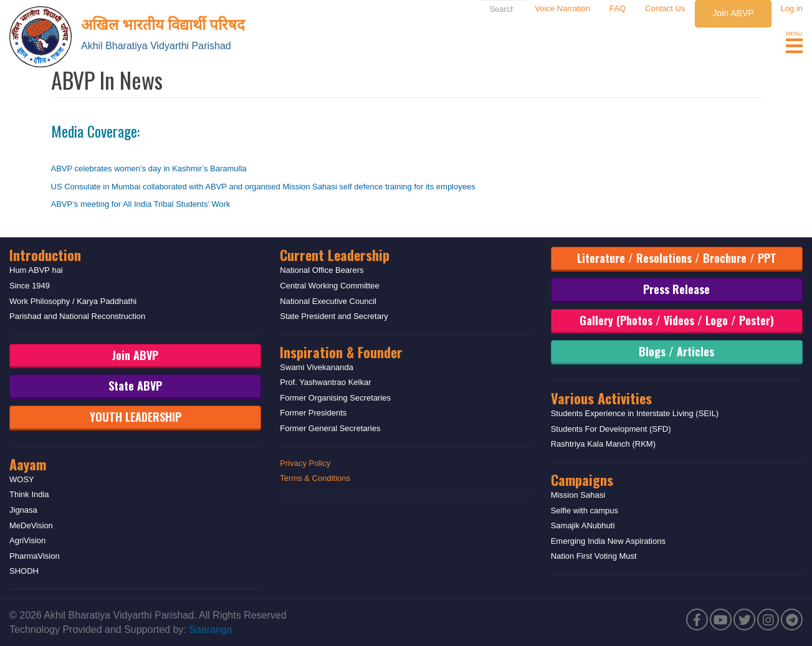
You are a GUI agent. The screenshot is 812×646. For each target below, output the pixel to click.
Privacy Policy (305, 463)
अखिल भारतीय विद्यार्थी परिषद (163, 23)
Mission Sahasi (578, 495)
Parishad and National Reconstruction (77, 316)
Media (541, 44)
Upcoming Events (471, 44)
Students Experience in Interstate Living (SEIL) (635, 413)
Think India (29, 494)
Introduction (45, 255)
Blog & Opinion (604, 44)
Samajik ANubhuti (583, 525)
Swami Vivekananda (317, 367)
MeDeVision (31, 525)
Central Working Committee (329, 286)
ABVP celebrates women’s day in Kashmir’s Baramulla (149, 169)
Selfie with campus (585, 511)
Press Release (676, 289)
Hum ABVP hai (36, 270)
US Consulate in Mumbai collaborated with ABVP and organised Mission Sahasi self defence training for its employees (263, 187)
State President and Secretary (334, 316)
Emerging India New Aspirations (608, 541)
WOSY (22, 479)
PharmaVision (35, 556)
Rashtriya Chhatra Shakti (719, 44)
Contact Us (665, 8)
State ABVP (135, 386)
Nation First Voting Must (594, 556)
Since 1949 (30, 286)
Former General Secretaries (330, 428)
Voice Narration (562, 8)
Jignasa (23, 510)
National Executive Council (328, 301)
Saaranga (210, 629)
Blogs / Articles (676, 351)
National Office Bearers (322, 270)
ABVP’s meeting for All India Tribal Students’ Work (141, 204)
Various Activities (601, 398)
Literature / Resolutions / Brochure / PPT (677, 258)
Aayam (28, 464)
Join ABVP (733, 13)
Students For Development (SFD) (611, 429)
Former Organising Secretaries (335, 398)
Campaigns (582, 480)
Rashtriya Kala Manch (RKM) (603, 444)
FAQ (618, 8)
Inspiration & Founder (341, 352)
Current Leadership (335, 255)
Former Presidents (313, 413)
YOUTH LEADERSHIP (136, 417)
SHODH (24, 571)
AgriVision (27, 540)
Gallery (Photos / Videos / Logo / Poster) (677, 320)
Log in (792, 8)
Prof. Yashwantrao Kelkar (325, 382)
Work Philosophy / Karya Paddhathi (73, 301)
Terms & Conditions (315, 478)
